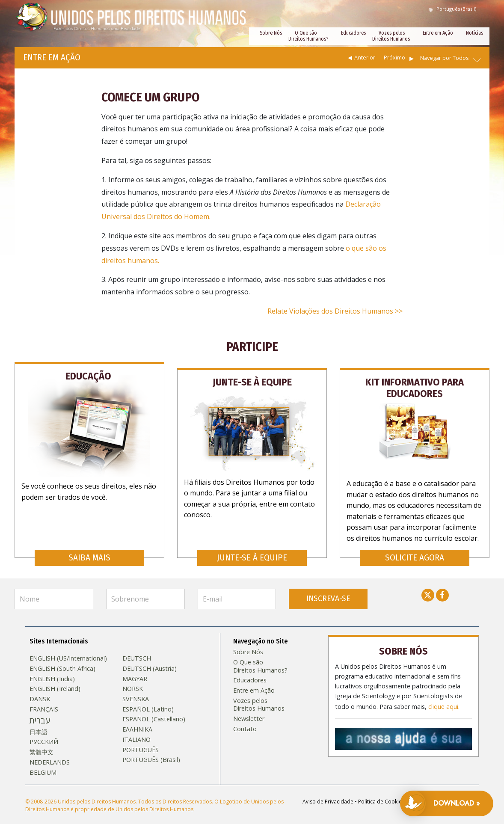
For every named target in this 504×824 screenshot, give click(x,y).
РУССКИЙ (44, 734)
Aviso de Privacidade (328, 793)
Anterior (365, 57)
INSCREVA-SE (328, 591)
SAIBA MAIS (89, 550)
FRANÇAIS (44, 701)
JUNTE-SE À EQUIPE (252, 550)
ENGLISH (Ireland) (55, 681)
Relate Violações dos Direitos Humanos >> (335, 311)
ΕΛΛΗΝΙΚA (137, 721)
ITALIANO (136, 732)
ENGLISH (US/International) (68, 650)
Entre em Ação (438, 33)
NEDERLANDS (50, 754)
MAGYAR (135, 671)
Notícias (474, 33)
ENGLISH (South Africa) (62, 661)
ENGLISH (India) (52, 671)
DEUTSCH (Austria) (150, 661)
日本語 (39, 724)
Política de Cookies (381, 793)
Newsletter (249, 711)
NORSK (133, 681)
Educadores (353, 33)
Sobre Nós (271, 33)
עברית (40, 713)
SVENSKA (136, 691)
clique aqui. (444, 697)
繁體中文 (42, 744)
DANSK (40, 691)
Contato (245, 721)
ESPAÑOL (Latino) (148, 701)
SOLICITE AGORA (415, 550)
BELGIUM (43, 765)
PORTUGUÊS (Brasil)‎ (151, 752)
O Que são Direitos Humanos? (308, 36)
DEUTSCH (137, 650)
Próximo (394, 57)
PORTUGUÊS (141, 742)
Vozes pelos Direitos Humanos (391, 36)
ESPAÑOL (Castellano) (154, 711)
